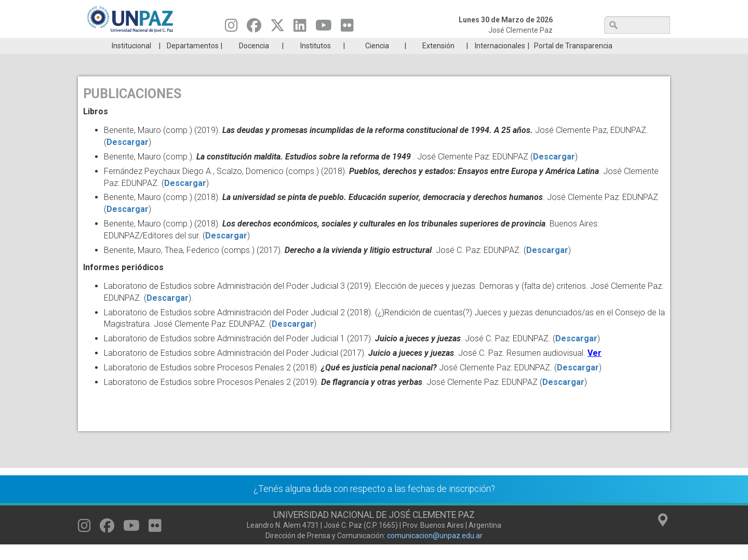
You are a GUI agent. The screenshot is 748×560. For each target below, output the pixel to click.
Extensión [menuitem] (438, 61)
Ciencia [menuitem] (377, 61)
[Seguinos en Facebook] (254, 28)
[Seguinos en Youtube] (324, 28)
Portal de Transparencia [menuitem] (573, 61)
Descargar (128, 158)
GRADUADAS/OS (522, 46)
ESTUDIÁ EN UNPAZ (225, 46)
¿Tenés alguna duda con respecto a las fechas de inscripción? (374, 504)
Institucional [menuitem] (131, 61)
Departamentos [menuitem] (193, 61)
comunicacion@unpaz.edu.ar (435, 551)
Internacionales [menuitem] (500, 61)
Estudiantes (423, 46)
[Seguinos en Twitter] (277, 28)
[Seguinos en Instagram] (231, 28)
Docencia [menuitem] (254, 61)
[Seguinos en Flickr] (347, 28)
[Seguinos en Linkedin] (300, 28)
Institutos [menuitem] (316, 61)
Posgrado (620, 46)
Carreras (127, 46)
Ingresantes (324, 46)
